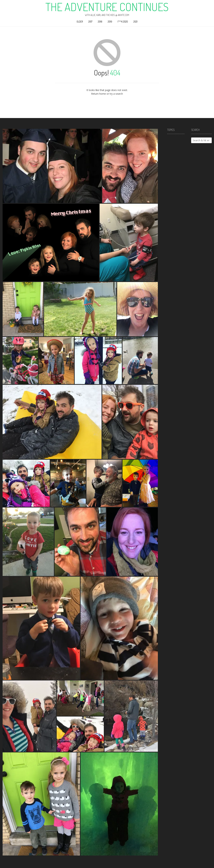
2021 (135, 22)
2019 (110, 22)
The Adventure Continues (107, 7)
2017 (90, 22)
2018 (100, 22)
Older (80, 22)
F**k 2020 (123, 22)
